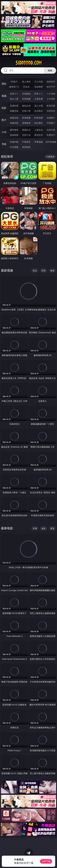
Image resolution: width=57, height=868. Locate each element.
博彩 (4, 84)
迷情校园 (14, 135)
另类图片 (51, 123)
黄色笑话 (39, 135)
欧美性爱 (51, 106)
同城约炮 (14, 142)
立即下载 (46, 861)
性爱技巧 (51, 135)
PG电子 (14, 82)
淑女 (44, 528)
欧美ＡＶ (39, 94)
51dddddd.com (29, 63)
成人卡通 (39, 106)
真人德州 (26, 82)
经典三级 (26, 111)
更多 (52, 271)
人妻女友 (39, 130)
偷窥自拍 (14, 118)
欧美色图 (39, 118)
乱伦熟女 (39, 111)
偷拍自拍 (26, 106)
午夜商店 (26, 142)
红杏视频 (14, 147)
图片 (4, 120)
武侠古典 (51, 130)
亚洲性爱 (14, 106)
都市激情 (14, 130)
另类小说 (26, 135)
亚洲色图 (26, 118)
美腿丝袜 (14, 123)
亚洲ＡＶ (14, 94)
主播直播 (39, 99)
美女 (35, 271)
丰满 (35, 528)
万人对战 (39, 82)
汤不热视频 (51, 142)
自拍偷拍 (26, 94)
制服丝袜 (14, 111)
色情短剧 (26, 147)
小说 (4, 132)
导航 (4, 144)
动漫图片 (51, 118)
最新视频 (7, 270)
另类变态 (51, 111)
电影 (4, 108)
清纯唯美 (26, 123)
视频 (4, 96)
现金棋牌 (39, 87)
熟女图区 (39, 123)
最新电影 (7, 528)
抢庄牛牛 (51, 87)
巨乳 (44, 271)
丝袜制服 (26, 99)
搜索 (50, 70)
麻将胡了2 (14, 87)
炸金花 (26, 87)
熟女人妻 (14, 99)
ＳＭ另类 (51, 99)
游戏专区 (51, 82)
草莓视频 (39, 142)
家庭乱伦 (26, 130)
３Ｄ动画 (51, 94)
